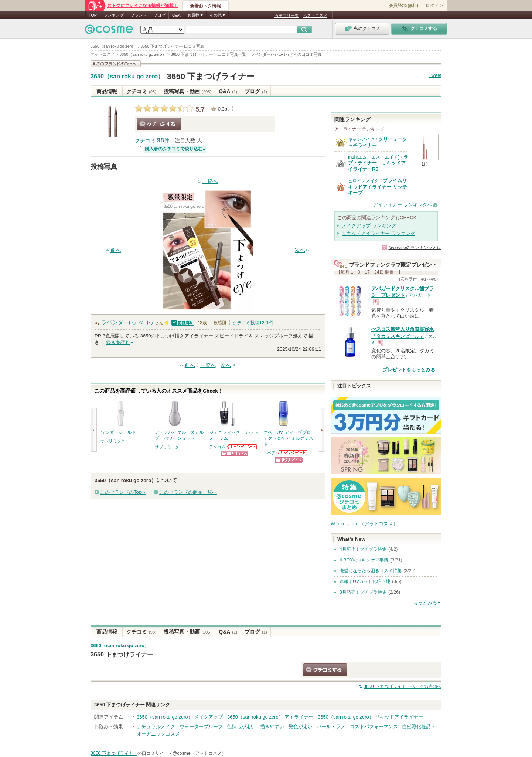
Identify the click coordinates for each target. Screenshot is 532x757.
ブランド (139, 15)
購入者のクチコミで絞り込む (174, 149)
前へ (116, 250)
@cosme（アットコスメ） (199, 753)
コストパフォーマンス (374, 727)
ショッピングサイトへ (234, 454)
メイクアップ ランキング (369, 226)
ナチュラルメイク (156, 727)
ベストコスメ (315, 16)
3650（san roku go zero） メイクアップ (180, 717)
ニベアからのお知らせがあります (292, 453)
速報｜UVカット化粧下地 (365, 581)
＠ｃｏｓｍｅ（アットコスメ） (364, 524)
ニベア (270, 453)
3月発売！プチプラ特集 (363, 592)
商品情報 (107, 91)
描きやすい (272, 727)
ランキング (114, 15)
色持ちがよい (241, 727)
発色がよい (301, 727)
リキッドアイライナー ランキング (378, 233)
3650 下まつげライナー (211, 76)
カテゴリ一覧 (287, 16)
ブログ (159, 15)
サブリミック (113, 441)
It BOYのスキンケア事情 (364, 560)
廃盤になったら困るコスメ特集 (371, 571)
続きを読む (118, 342)
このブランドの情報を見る (116, 64)
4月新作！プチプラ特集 (363, 549)
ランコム (217, 447)
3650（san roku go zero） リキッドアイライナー (370, 717)
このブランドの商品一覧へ (188, 492)
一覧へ (210, 181)
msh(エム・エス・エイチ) (374, 157)
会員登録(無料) (403, 6)
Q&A (176, 15)
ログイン (434, 6)
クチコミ (141, 91)
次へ (300, 250)
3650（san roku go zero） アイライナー (270, 717)
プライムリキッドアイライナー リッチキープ (378, 187)
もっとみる (425, 603)
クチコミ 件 (152, 141)
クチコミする (159, 124)
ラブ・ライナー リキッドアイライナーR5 (378, 163)
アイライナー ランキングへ (403, 205)
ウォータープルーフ (201, 727)
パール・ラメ (331, 727)
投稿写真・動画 (187, 91)
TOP (93, 15)
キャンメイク (361, 139)
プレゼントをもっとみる (409, 370)
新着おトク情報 (205, 6)
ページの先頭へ (403, 686)
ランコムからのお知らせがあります (242, 447)
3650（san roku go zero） (127, 77)
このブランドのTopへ (123, 492)
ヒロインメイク (364, 181)
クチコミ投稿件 (253, 323)
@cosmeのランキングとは (415, 248)
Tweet (435, 75)
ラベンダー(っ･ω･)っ (128, 322)
